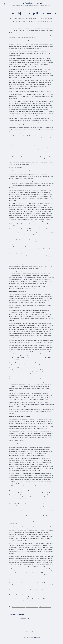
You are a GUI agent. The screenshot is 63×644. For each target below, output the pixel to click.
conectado (23, 618)
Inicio (28, 632)
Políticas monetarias (32, 607)
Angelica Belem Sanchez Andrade (26, 18)
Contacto (34, 632)
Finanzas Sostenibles (18, 607)
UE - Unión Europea (45, 607)
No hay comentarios (46, 21)
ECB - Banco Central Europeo (26, 21)
